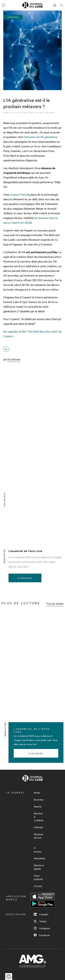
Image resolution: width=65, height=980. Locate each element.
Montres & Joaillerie (38, 817)
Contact (38, 886)
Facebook (42, 935)
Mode (37, 793)
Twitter (40, 921)
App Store (42, 896)
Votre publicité (38, 877)
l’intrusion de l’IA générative (40, 137)
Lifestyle (38, 827)
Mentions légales (39, 867)
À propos (38, 850)
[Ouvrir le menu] (3, 5)
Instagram (42, 928)
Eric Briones (47, 112)
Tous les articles (55, 604)
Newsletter (40, 858)
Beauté (38, 806)
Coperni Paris (18, 194)
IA (6, 349)
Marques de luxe (38, 836)
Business (39, 799)
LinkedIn (41, 914)
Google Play (42, 904)
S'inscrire (25, 578)
